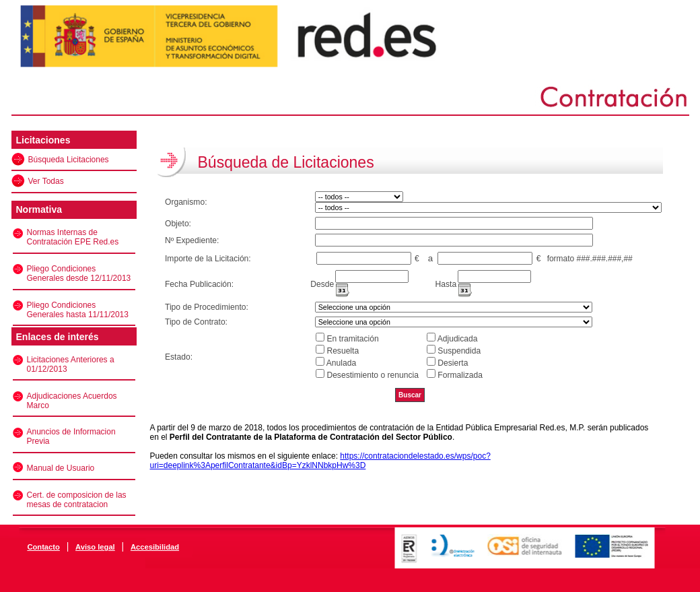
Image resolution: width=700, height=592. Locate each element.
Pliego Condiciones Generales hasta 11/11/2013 (78, 310)
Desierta (453, 363)
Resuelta (343, 351)
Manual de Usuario (61, 468)
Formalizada (460, 375)
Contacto (43, 547)
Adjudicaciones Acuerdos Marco (72, 401)
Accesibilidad (155, 547)
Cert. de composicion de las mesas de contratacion (77, 500)
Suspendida (459, 351)
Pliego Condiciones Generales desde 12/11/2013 (79, 273)
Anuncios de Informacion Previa (71, 436)
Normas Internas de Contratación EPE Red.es (73, 237)
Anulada (341, 363)
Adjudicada (458, 339)
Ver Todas (46, 181)
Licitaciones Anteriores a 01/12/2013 (71, 364)
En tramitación (352, 339)
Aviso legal (95, 547)
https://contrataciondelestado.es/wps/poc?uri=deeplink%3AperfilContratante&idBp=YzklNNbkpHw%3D (320, 461)
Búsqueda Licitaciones (69, 160)
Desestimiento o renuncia (372, 375)
